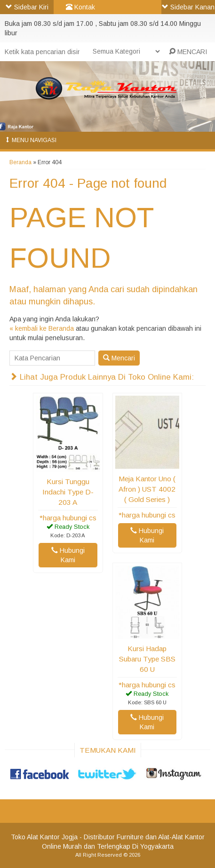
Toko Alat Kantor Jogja (44, 837)
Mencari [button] (119, 358)
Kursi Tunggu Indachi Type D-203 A (68, 492)
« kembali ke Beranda (42, 328)
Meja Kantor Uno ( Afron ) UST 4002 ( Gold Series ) (147, 489)
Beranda (20, 162)
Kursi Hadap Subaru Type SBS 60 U (147, 659)
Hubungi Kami (68, 555)
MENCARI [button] (188, 52)
